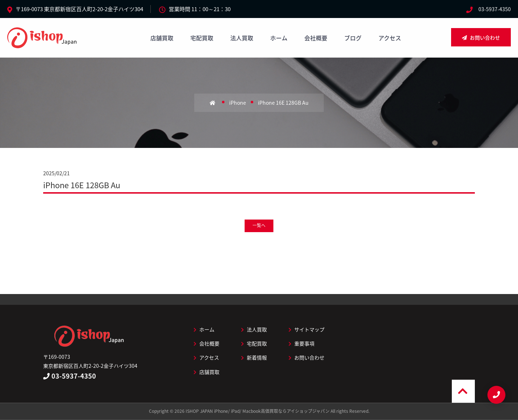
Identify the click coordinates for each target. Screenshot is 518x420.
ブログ (353, 38)
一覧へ (259, 225)
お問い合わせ (481, 37)
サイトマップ (306, 329)
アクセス (390, 38)
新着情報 (254, 357)
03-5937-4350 (495, 9)
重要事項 (301, 343)
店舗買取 (162, 38)
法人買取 (242, 38)
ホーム (279, 38)
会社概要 (316, 38)
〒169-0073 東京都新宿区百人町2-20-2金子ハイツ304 (79, 9)
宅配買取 (202, 38)
